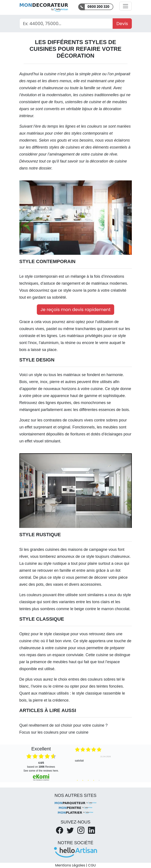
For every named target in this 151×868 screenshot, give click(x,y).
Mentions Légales (70, 865)
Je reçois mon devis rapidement (76, 310)
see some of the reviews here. (41, 771)
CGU (92, 865)
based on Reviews (41, 765)
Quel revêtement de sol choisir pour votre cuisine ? (64, 725)
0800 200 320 (98, 7)
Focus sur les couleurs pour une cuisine (54, 732)
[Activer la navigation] (126, 6)
